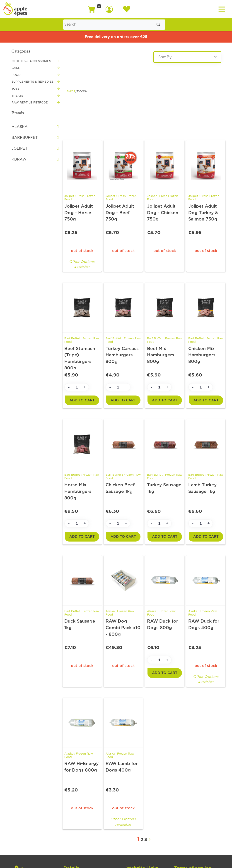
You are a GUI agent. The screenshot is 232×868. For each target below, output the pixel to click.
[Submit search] (158, 25)
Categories (21, 51)
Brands (18, 113)
